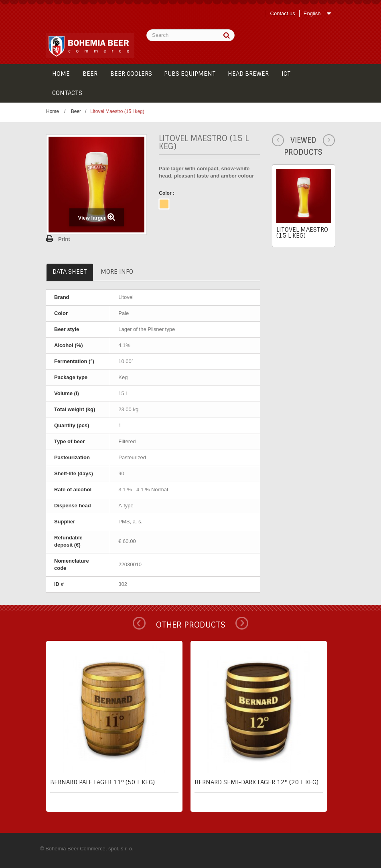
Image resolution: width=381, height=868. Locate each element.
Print (64, 239)
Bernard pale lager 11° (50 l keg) (102, 782)
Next (242, 623)
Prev (139, 623)
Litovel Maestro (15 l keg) (302, 233)
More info (117, 272)
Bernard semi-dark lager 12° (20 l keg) (256, 782)
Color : (167, 193)
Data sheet (70, 272)
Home (53, 111)
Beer (76, 111)
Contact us (283, 13)
